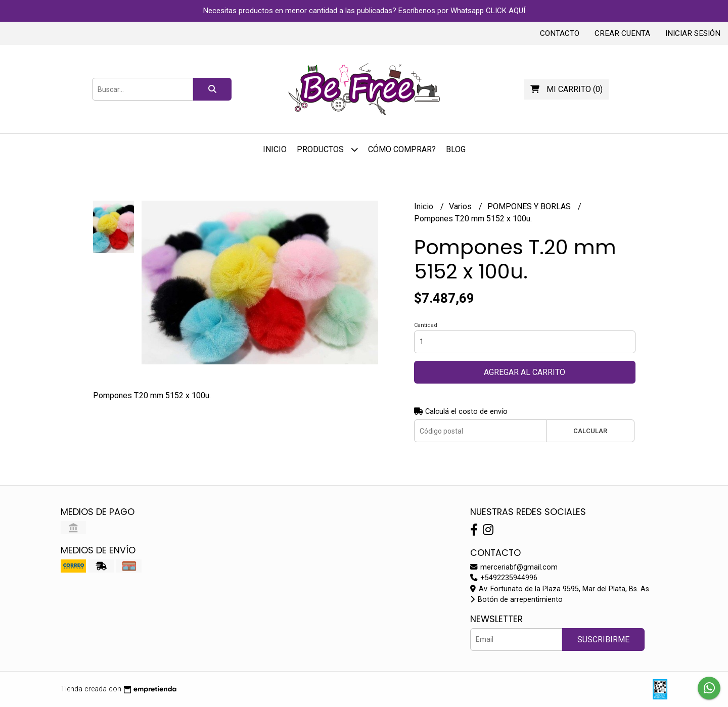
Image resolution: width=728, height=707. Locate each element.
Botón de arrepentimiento (516, 600)
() (566, 89)
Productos (327, 149)
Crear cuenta (622, 33)
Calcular (590, 431)
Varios (461, 206)
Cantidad (426, 325)
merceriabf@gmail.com (514, 567)
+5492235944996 (504, 578)
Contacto (560, 33)
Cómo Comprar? (402, 149)
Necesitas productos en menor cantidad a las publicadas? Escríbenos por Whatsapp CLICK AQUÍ (364, 11)
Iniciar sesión (693, 33)
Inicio (275, 149)
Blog (456, 149)
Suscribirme (603, 640)
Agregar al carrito (525, 372)
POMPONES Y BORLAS (530, 206)
